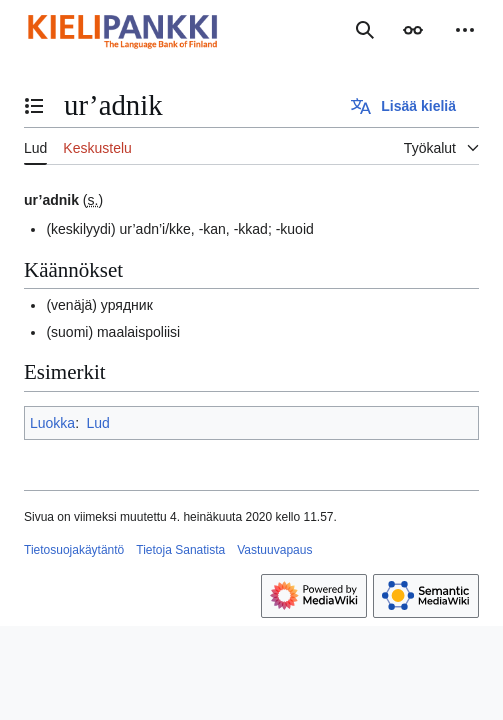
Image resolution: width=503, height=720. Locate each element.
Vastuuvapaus (274, 550)
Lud (97, 423)
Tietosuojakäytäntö (74, 550)
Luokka (52, 423)
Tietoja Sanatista (180, 550)
